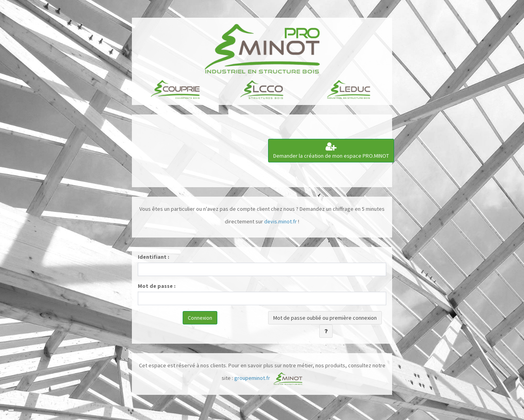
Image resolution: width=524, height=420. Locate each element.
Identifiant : (154, 257)
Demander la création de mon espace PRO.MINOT (331, 150)
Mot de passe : (157, 286)
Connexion (200, 318)
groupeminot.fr (252, 378)
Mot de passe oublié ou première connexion (325, 318)
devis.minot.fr (281, 221)
